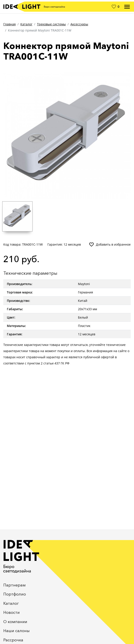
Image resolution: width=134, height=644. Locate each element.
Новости (12, 612)
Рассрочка (13, 640)
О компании (15, 622)
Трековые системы (51, 24)
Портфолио (15, 594)
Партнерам (15, 585)
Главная (10, 24)
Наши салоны (17, 631)
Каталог (26, 24)
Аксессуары (79, 24)
